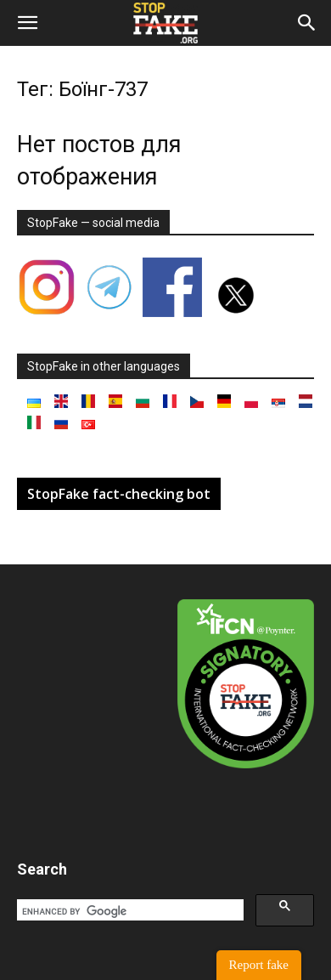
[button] (27, 23)
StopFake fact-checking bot (119, 494)
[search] (129, 911)
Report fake (259, 965)
